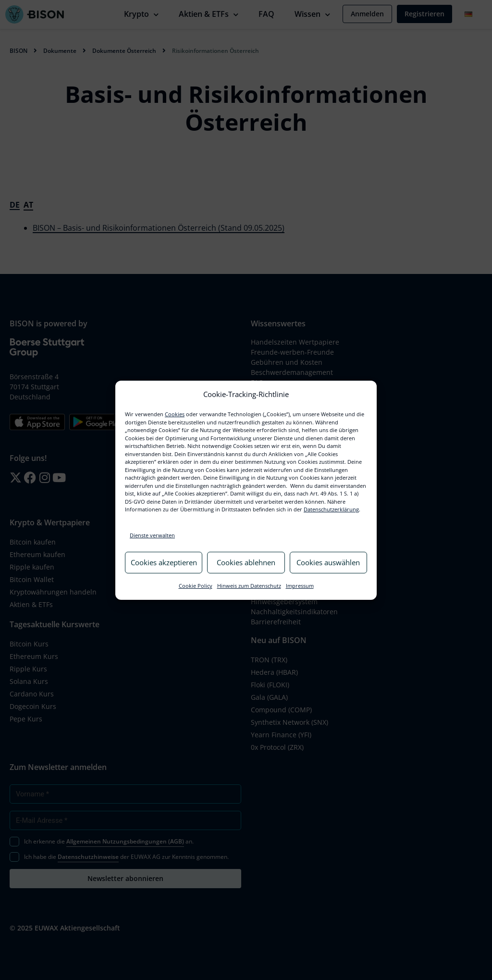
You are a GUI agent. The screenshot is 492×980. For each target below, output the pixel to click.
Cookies (175, 414)
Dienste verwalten (152, 535)
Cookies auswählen (328, 562)
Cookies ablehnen (246, 562)
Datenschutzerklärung (331, 509)
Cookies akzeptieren (164, 562)
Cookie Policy (196, 586)
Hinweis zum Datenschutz (249, 586)
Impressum (300, 586)
